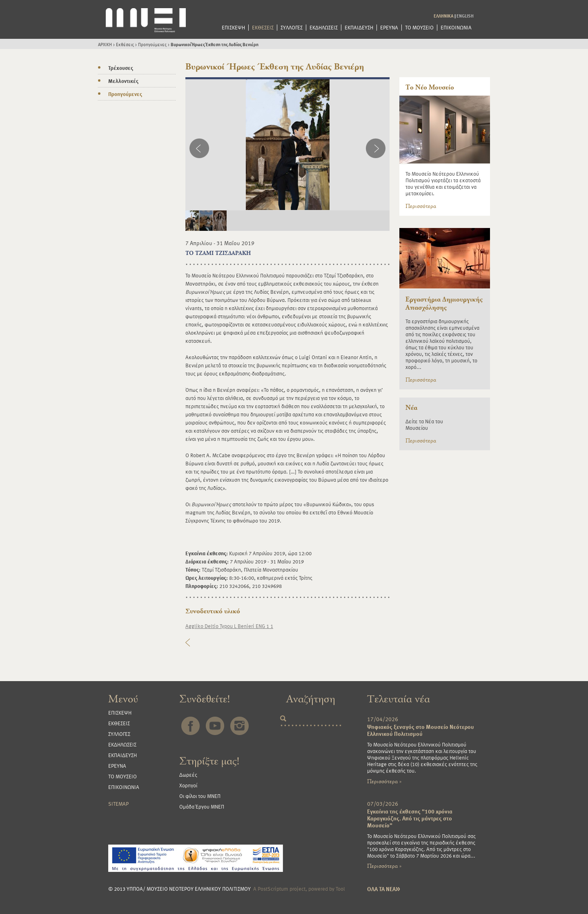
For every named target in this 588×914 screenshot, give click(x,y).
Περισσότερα (421, 206)
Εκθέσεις (125, 44)
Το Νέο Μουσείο (430, 87)
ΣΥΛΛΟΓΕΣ (292, 28)
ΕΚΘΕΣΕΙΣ (263, 28)
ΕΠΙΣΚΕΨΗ (233, 28)
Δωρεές (188, 775)
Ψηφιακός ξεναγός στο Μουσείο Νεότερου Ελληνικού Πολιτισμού (421, 730)
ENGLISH (465, 16)
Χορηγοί (188, 785)
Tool (340, 889)
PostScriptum (273, 889)
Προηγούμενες (152, 44)
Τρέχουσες (121, 68)
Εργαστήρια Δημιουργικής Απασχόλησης (444, 304)
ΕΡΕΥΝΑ (389, 28)
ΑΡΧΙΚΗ (105, 44)
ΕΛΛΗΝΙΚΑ (444, 16)
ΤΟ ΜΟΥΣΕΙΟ (419, 28)
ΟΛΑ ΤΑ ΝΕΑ (384, 889)
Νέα (411, 408)
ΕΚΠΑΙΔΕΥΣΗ (359, 28)
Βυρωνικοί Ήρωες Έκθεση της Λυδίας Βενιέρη (215, 44)
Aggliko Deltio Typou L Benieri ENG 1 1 (229, 626)
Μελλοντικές (123, 81)
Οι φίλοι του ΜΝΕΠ (200, 796)
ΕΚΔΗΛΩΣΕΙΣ (324, 28)
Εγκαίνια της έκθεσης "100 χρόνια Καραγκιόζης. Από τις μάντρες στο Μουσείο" (410, 818)
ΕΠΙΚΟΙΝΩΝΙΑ (456, 28)
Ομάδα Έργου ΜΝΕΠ (202, 807)
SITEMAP (118, 804)
